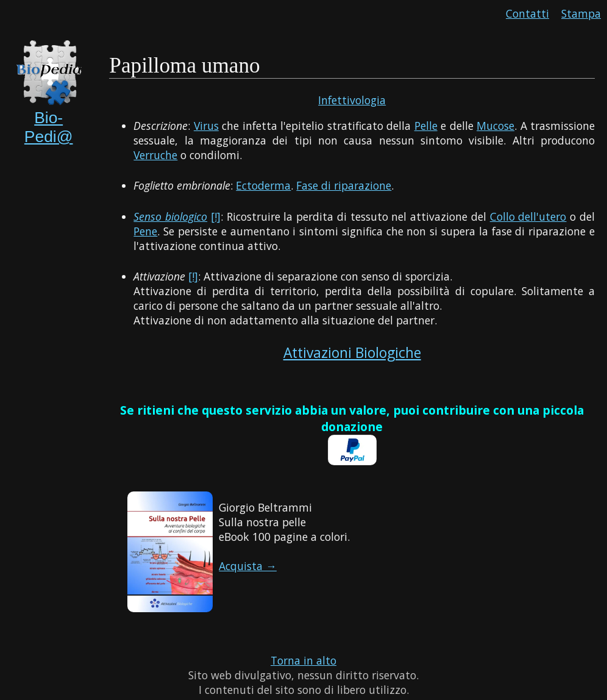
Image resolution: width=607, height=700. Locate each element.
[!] (216, 216)
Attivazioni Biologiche (352, 353)
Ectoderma (263, 185)
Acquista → (248, 566)
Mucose (495, 126)
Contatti (527, 13)
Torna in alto (303, 660)
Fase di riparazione (344, 185)
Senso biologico (170, 216)
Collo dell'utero (528, 216)
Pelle (426, 126)
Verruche (155, 155)
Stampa (581, 13)
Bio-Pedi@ (49, 127)
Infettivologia (352, 100)
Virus (206, 126)
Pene (145, 231)
